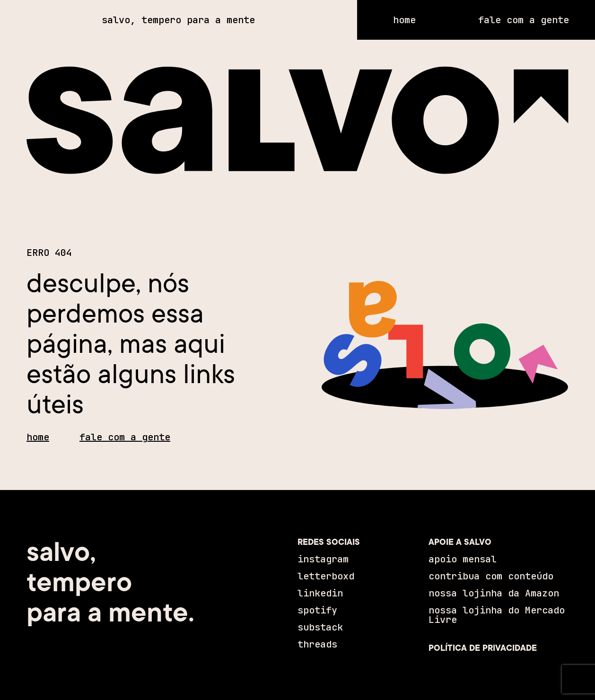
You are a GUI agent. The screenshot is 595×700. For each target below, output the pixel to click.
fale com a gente (125, 437)
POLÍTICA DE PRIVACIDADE (483, 648)
